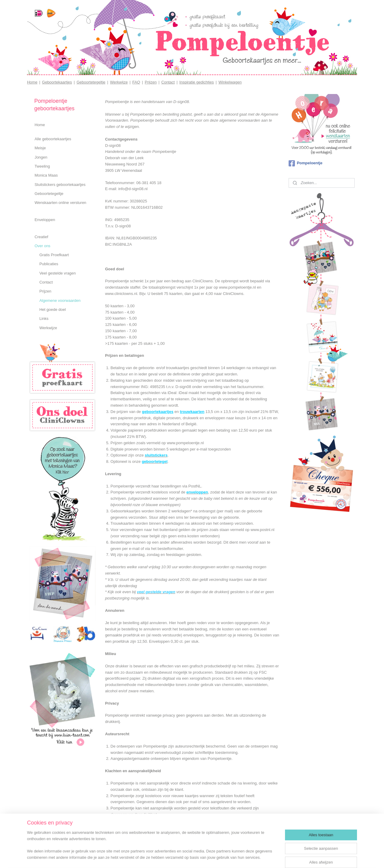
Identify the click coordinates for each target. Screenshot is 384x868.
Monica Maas (46, 175)
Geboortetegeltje (91, 82)
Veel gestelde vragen (57, 273)
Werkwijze (119, 82)
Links (44, 319)
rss (197, 857)
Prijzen (151, 82)
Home (32, 82)
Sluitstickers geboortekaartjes (60, 185)
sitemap (186, 857)
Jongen (41, 157)
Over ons (42, 246)
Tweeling (42, 166)
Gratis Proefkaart (54, 255)
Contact (168, 82)
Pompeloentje (305, 163)
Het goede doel (52, 310)
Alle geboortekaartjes (53, 139)
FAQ (136, 82)
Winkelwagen (230, 82)
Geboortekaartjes (57, 82)
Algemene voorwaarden (60, 300)
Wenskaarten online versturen (60, 203)
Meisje (40, 148)
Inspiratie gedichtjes (197, 82)
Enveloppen (45, 220)
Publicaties (49, 264)
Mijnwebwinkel (263, 857)
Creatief (41, 237)
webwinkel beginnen (217, 857)
